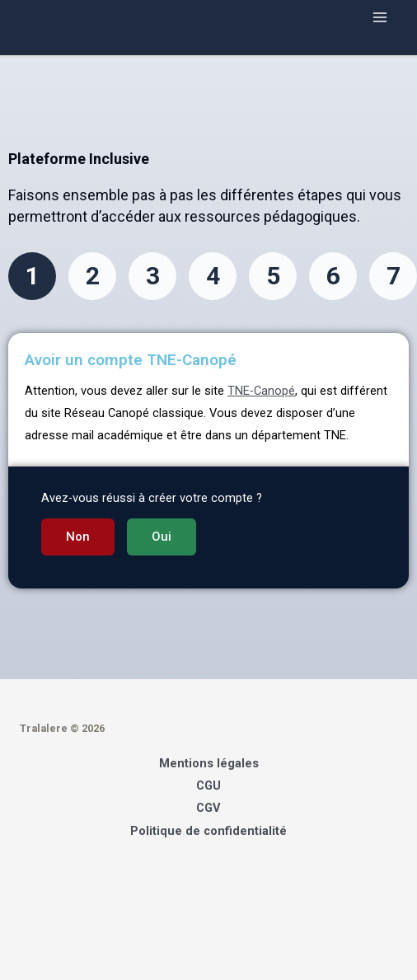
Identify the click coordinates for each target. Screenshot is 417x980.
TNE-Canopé (261, 391)
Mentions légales (209, 763)
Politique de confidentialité (208, 831)
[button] (78, 537)
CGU (208, 785)
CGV (208, 808)
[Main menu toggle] (380, 17)
